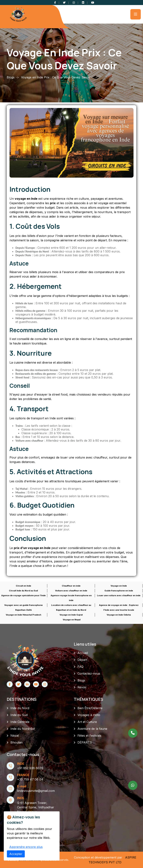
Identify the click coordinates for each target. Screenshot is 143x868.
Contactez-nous (89, 673)
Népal (15, 736)
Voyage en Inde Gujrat (71, 615)
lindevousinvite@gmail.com (36, 791)
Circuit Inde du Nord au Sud (23, 591)
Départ (82, 660)
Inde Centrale (20, 722)
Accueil (83, 653)
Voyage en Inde (119, 586)
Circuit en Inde (23, 586)
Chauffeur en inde (71, 586)
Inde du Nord (20, 708)
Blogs (11, 77)
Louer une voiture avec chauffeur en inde (119, 595)
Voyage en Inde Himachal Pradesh (23, 615)
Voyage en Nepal (72, 620)
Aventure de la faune (92, 729)
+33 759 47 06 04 (30, 779)
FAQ (80, 667)
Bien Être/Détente (90, 708)
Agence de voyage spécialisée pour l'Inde (23, 595)
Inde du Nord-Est (23, 729)
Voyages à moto (89, 715)
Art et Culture (87, 722)
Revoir (82, 687)
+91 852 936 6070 (30, 768)
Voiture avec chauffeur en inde (71, 591)
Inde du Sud (19, 715)
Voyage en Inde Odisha (119, 615)
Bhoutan (16, 742)
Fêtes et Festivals (89, 736)
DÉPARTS (85, 742)
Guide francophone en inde (119, 591)
